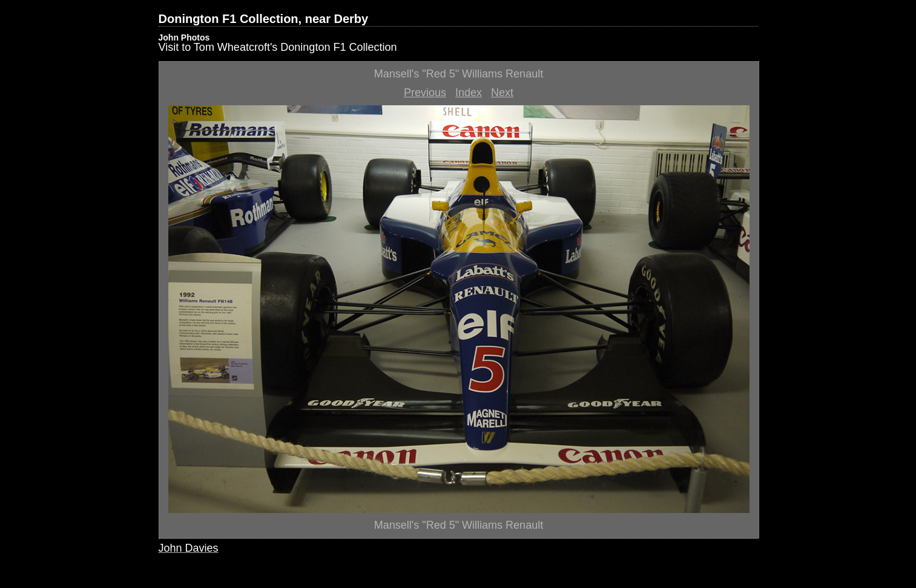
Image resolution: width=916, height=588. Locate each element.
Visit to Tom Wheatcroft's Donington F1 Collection (278, 47)
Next (502, 93)
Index (469, 93)
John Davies (189, 548)
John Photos (184, 38)
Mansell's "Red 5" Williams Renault (459, 74)
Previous (425, 93)
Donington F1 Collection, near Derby (264, 19)
